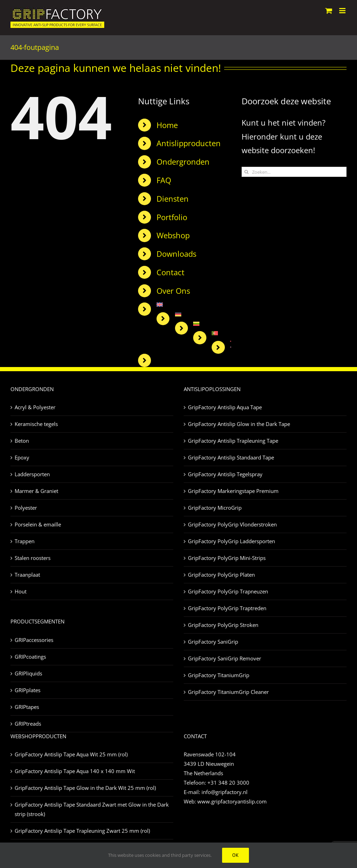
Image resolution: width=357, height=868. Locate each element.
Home (167, 125)
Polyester (26, 508)
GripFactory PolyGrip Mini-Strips (227, 558)
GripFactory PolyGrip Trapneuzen (228, 591)
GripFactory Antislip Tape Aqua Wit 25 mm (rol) (71, 754)
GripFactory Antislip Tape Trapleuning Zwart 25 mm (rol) (82, 831)
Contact (170, 272)
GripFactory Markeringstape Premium (233, 491)
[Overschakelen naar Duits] (203, 314)
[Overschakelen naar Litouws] (212, 324)
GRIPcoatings (30, 657)
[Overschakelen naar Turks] (231, 341)
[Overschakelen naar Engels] (194, 305)
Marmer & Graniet (36, 491)
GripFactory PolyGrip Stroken (223, 625)
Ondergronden (183, 162)
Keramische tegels (36, 424)
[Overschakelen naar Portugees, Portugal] (221, 333)
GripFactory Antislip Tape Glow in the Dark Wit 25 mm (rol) (85, 788)
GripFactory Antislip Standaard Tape (231, 457)
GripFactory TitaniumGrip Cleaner (228, 692)
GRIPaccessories (34, 640)
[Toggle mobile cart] (329, 11)
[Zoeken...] (294, 172)
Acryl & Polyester (35, 407)
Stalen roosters (33, 558)
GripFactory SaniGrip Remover (225, 658)
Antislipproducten (189, 143)
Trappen (25, 541)
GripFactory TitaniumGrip (219, 675)
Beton (22, 441)
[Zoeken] (247, 172)
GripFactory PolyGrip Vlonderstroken (232, 524)
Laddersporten (32, 474)
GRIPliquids (28, 673)
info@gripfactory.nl (225, 792)
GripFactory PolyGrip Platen (221, 575)
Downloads (176, 254)
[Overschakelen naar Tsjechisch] (231, 347)
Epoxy (22, 457)
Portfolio (172, 217)
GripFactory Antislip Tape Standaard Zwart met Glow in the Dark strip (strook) (92, 809)
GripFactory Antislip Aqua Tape (225, 407)
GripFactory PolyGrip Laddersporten (231, 541)
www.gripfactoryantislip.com (232, 801)
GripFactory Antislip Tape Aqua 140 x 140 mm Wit (75, 771)
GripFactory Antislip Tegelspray (225, 474)
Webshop (173, 235)
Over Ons (173, 291)
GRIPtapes (27, 707)
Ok (236, 855)
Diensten (173, 199)
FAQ (164, 180)
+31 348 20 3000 (228, 783)
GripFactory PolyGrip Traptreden (227, 608)
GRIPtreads (28, 724)
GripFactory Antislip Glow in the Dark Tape (239, 424)
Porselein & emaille (38, 524)
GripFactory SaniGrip (213, 642)
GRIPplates (28, 690)
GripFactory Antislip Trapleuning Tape (233, 441)
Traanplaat (27, 575)
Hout (21, 591)
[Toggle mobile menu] (343, 11)
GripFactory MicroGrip (215, 508)
